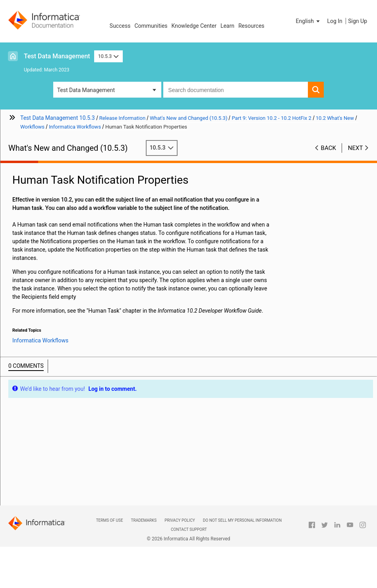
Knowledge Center (194, 26)
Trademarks (144, 520)
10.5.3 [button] (108, 56)
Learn (227, 26)
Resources (251, 26)
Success (120, 26)
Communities (151, 26)
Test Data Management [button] (86, 90)
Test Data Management (57, 56)
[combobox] (236, 90)
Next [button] (356, 148)
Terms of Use (110, 520)
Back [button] (329, 148)
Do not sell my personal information (242, 520)
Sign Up (358, 21)
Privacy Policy (180, 520)
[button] (309, 21)
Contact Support (189, 529)
